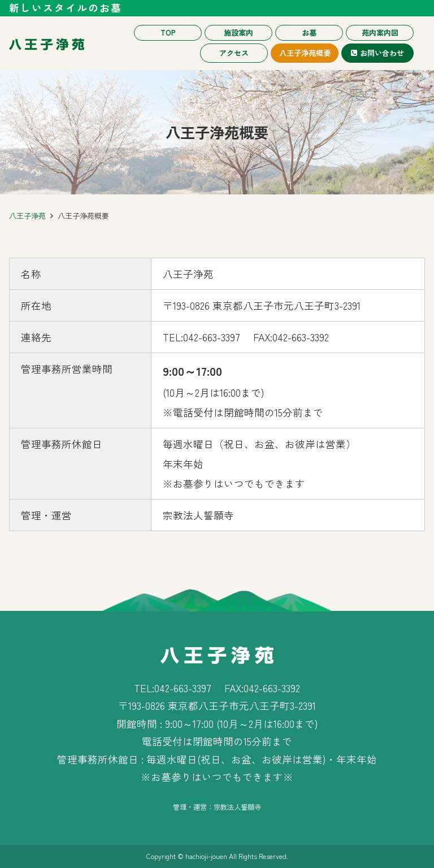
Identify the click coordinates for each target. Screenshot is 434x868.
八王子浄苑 (27, 216)
